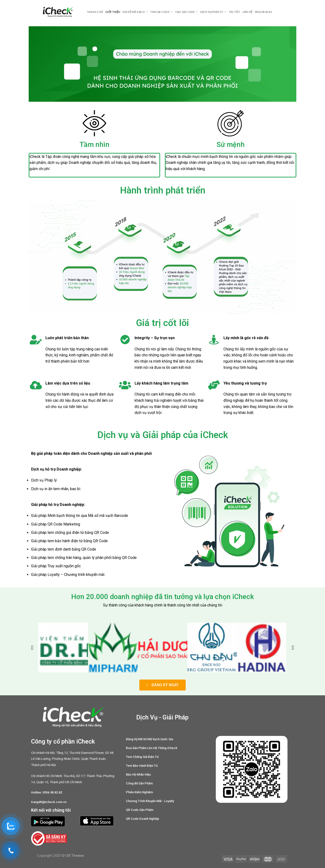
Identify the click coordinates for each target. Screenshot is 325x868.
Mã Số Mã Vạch (135, 12)
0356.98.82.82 (263, 12)
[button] (32, 647)
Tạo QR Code (186, 12)
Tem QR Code (161, 12)
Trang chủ (95, 12)
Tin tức (234, 12)
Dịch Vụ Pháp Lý (213, 12)
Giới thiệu (113, 12)
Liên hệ (247, 12)
